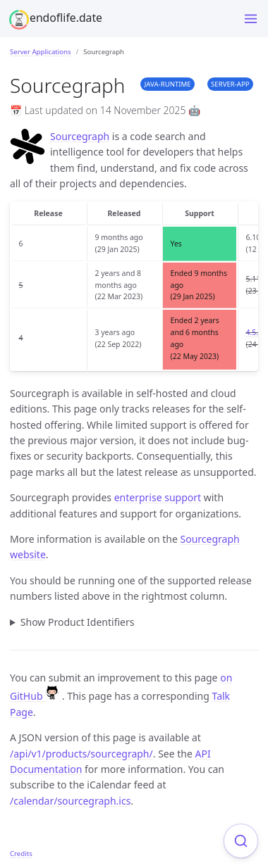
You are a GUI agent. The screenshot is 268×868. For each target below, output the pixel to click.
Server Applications (41, 52)
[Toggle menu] (251, 19)
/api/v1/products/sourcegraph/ (81, 754)
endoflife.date (66, 18)
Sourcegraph (80, 136)
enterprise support (158, 497)
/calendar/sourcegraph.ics (70, 801)
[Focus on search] (241, 841)
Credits (21, 854)
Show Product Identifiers (78, 622)
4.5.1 (255, 332)
